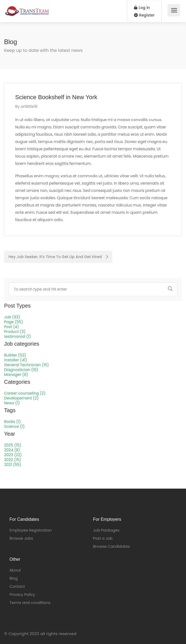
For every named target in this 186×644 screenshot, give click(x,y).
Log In (142, 8)
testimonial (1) (17, 336)
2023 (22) (13, 455)
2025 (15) (13, 445)
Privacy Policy (22, 595)
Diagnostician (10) (21, 370)
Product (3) (15, 332)
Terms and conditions (30, 603)
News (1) (12, 403)
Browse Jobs (21, 538)
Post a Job (103, 538)
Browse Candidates (112, 546)
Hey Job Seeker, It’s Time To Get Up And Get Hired (58, 257)
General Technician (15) (26, 365)
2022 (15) (13, 460)
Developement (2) (21, 398)
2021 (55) (13, 465)
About (15, 570)
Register (144, 15)
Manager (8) (16, 375)
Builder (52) (15, 355)
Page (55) (14, 322)
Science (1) (14, 426)
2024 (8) (12, 450)
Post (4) (12, 327)
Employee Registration (31, 530)
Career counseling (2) (25, 393)
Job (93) (12, 317)
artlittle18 (29, 106)
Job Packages (106, 530)
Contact (17, 586)
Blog (14, 578)
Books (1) (12, 422)
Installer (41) (16, 360)
